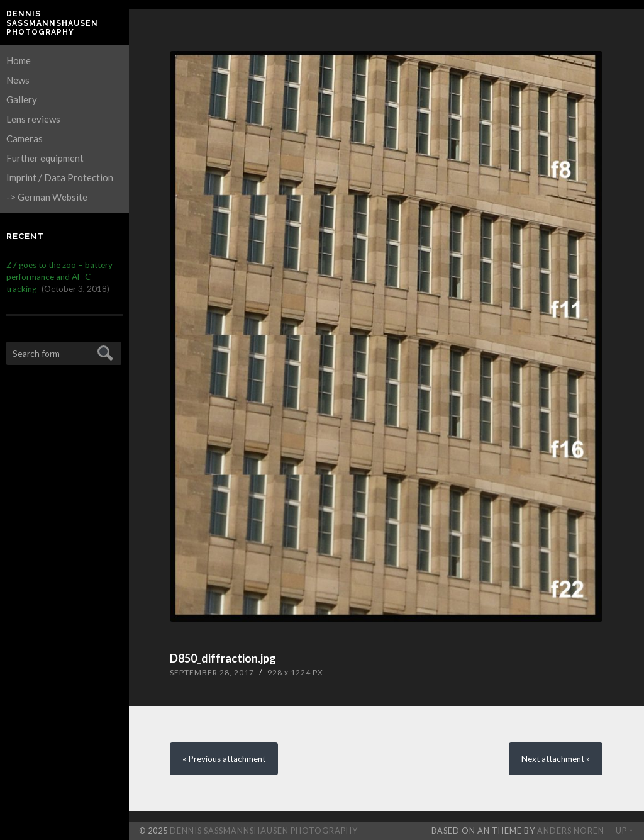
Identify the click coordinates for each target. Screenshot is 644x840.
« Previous (224, 759)
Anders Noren (571, 831)
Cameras (25, 138)
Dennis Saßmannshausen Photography (52, 23)
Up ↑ (625, 831)
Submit (103, 351)
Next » (556, 759)
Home (19, 60)
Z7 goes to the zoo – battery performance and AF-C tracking (59, 277)
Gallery (22, 99)
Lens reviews (33, 119)
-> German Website (47, 197)
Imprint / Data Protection (60, 177)
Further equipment (45, 158)
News (18, 80)
